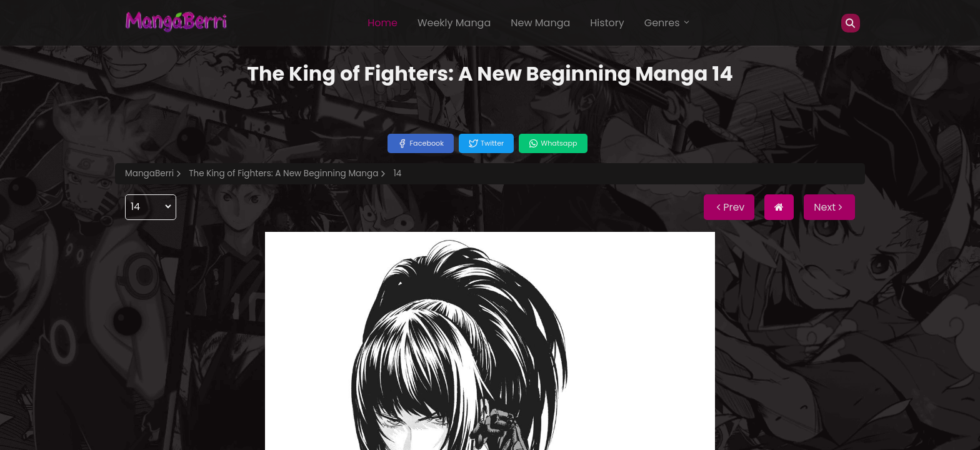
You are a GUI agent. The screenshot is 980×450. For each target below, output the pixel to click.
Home (382, 23)
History (607, 23)
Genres (667, 23)
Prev (729, 207)
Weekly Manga (454, 23)
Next (829, 207)
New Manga (540, 23)
